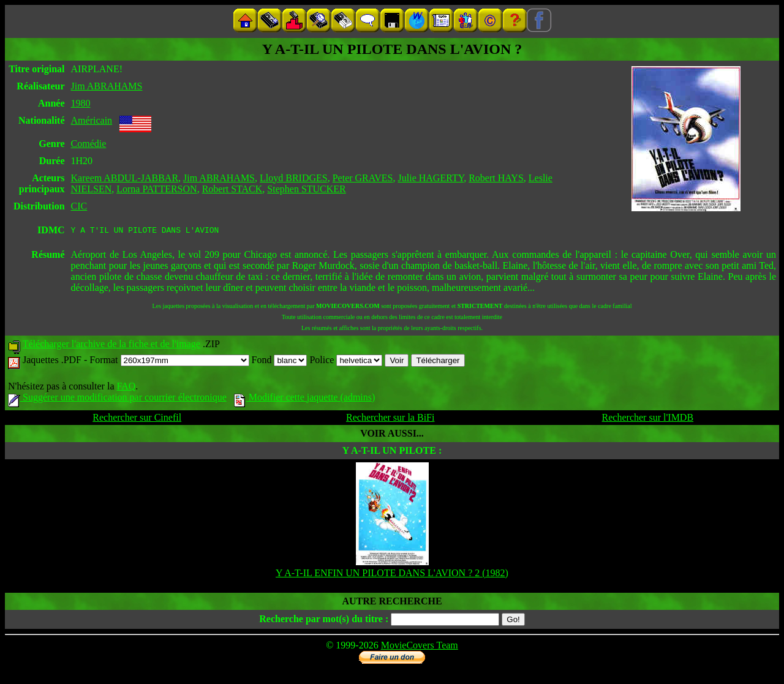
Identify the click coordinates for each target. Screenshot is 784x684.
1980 (81, 103)
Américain (92, 120)
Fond (280, 362)
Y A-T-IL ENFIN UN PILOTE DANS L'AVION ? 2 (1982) (392, 575)
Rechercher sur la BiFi (390, 419)
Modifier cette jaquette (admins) (305, 399)
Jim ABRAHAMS (107, 86)
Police (346, 362)
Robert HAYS (496, 178)
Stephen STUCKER (306, 189)
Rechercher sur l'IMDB (648, 419)
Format (169, 362)
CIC (79, 206)
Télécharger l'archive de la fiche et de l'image (111, 346)
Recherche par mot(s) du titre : (324, 621)
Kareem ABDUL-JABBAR (125, 178)
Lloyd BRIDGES (294, 178)
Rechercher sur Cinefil (137, 419)
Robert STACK (232, 189)
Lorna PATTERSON (156, 189)
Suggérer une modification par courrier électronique (117, 399)
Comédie (89, 144)
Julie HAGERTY (431, 178)
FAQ (126, 388)
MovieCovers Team (420, 647)
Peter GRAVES (363, 178)
